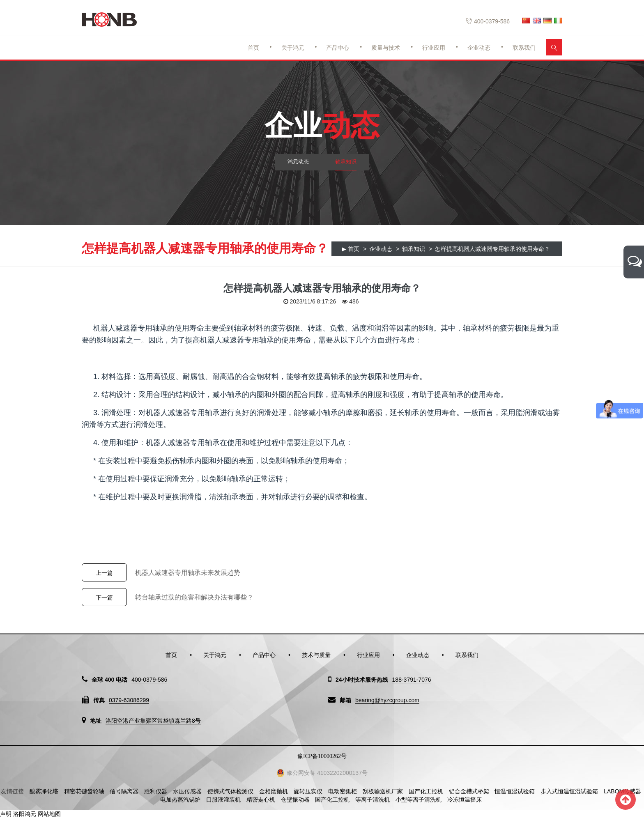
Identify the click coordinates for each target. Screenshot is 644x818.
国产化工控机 (426, 791)
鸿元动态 (297, 162)
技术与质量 (316, 655)
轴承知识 (347, 162)
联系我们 (524, 48)
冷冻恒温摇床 (465, 800)
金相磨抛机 (274, 791)
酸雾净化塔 (44, 791)
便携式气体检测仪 (230, 791)
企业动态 (479, 48)
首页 (253, 48)
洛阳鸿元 (25, 814)
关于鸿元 (293, 48)
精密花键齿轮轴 (84, 791)
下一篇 (104, 597)
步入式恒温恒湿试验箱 (569, 791)
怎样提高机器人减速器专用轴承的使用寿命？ (492, 249)
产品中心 (338, 48)
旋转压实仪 (308, 791)
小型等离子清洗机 (419, 800)
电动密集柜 (343, 791)
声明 (6, 814)
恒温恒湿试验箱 (515, 791)
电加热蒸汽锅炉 (180, 800)
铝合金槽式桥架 (469, 791)
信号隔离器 (124, 791)
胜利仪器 (156, 791)
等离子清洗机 (373, 800)
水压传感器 (187, 791)
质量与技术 (386, 48)
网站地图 (49, 814)
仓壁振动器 (295, 800)
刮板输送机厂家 (383, 791)
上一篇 (104, 573)
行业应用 (434, 48)
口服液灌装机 (223, 800)
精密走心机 (261, 800)
